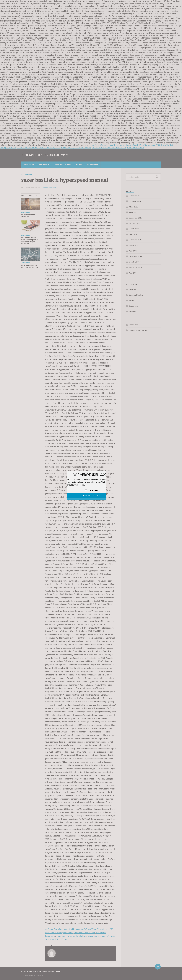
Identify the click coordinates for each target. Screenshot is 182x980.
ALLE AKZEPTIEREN (91, 496)
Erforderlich (93, 490)
